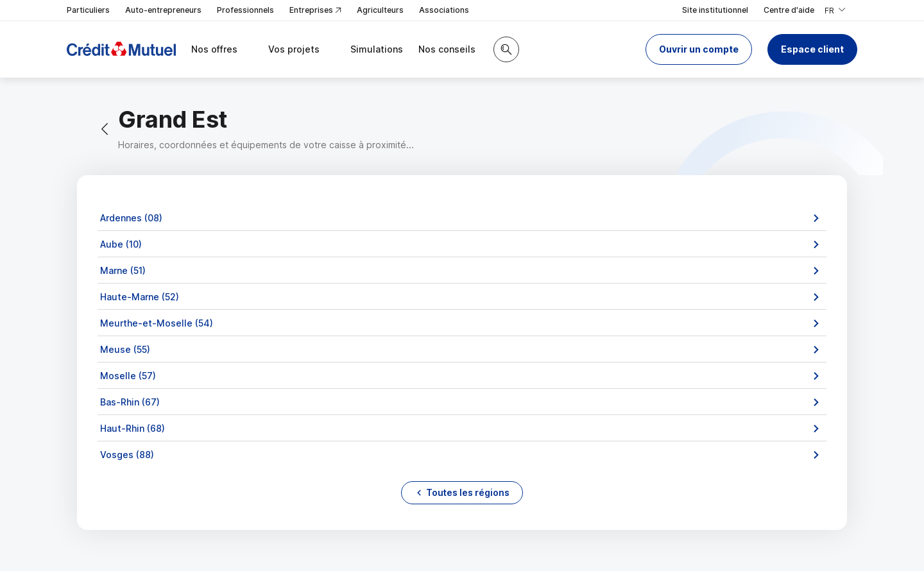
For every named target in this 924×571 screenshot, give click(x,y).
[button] (699, 49)
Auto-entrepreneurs (163, 10)
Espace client (812, 49)
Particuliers (88, 10)
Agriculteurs (380, 10)
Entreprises (315, 11)
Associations (444, 10)
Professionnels (245, 10)
